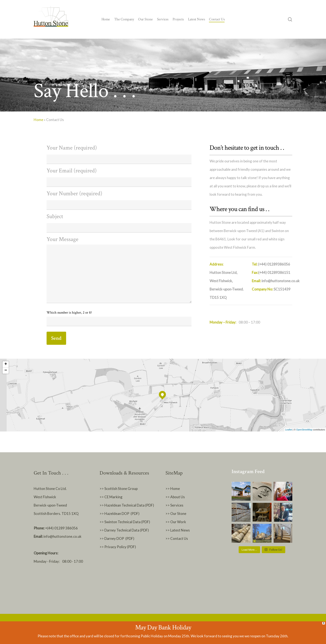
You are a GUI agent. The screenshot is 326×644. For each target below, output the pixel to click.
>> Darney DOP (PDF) (117, 538)
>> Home (173, 489)
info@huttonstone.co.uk (62, 536)
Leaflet (289, 430)
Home (38, 120)
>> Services (174, 505)
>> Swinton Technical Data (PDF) (125, 522)
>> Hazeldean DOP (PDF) (120, 514)
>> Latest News (178, 530)
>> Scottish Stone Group (119, 489)
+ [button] (6, 364)
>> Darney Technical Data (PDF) (124, 530)
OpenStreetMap (304, 430)
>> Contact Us (177, 538)
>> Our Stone (176, 514)
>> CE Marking (111, 497)
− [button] (6, 371)
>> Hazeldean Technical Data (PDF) (127, 505)
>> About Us (175, 497)
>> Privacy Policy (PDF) (118, 547)
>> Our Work (176, 522)
